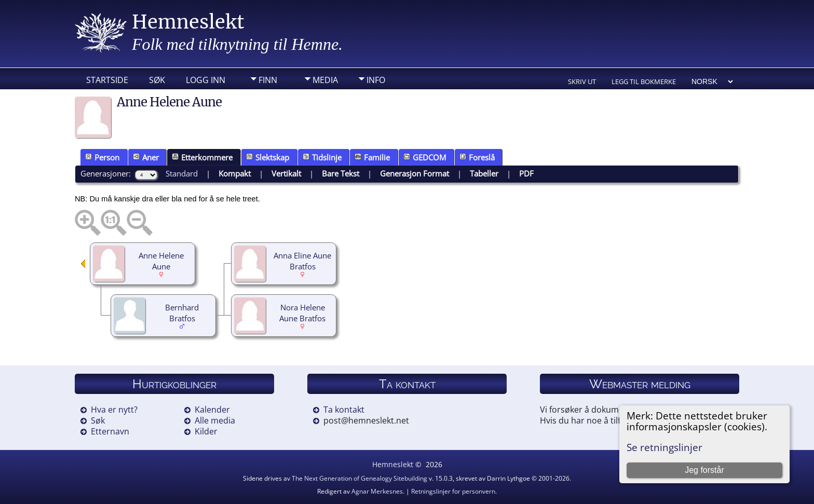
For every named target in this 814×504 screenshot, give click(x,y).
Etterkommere (202, 157)
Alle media (215, 420)
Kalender (212, 410)
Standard (182, 173)
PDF (526, 173)
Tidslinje (322, 157)
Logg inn (206, 80)
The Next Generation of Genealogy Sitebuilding (359, 478)
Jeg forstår (704, 470)
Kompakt (235, 173)
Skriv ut (582, 81)
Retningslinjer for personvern (453, 491)
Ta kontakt (344, 410)
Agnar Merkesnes (377, 491)
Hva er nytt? (114, 410)
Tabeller (484, 173)
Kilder (206, 431)
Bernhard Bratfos (182, 313)
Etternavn (110, 431)
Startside (107, 80)
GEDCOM (425, 157)
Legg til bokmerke (644, 81)
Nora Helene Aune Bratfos (302, 313)
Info (376, 80)
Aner (146, 157)
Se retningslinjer (664, 447)
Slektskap (268, 157)
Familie (372, 157)
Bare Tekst (341, 173)
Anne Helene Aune (161, 261)
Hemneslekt (188, 22)
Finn (268, 80)
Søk (157, 80)
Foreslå (477, 157)
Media (325, 80)
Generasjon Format (415, 173)
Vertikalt (286, 173)
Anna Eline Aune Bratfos (302, 261)
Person (102, 157)
